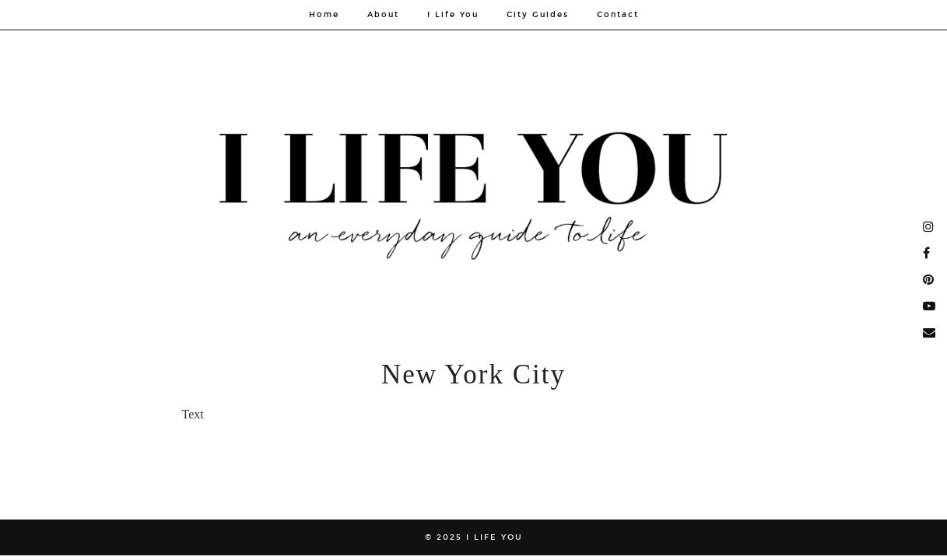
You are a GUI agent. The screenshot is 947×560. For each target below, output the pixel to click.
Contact (618, 15)
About (383, 15)
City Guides (538, 15)
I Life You (453, 15)
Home (324, 15)
